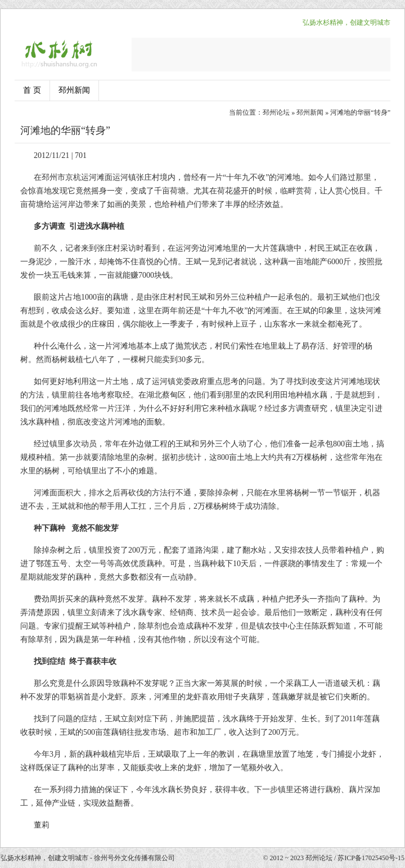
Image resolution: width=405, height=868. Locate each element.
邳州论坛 (276, 112)
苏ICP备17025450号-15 (371, 858)
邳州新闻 (74, 90)
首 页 (32, 90)
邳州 (49, 177)
